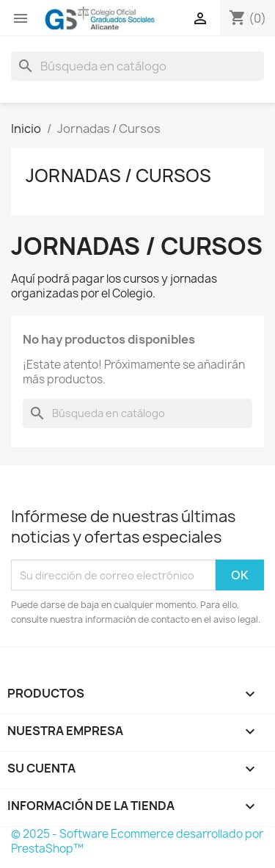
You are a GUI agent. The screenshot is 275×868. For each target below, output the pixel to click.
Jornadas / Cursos (118, 176)
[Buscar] (137, 66)
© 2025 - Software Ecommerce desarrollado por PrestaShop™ (137, 841)
